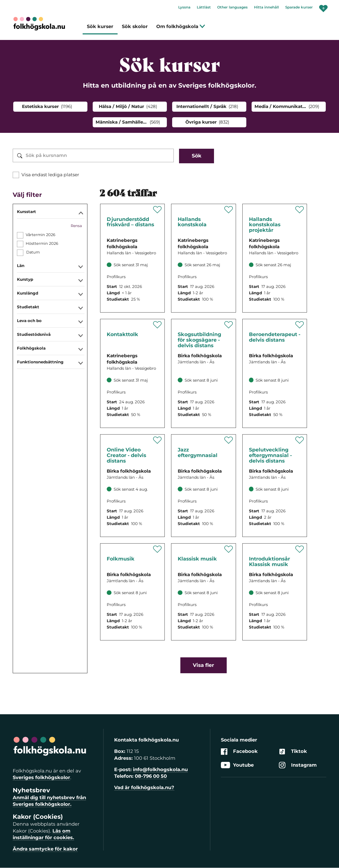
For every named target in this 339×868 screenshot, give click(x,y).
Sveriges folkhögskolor (41, 777)
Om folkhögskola (181, 26)
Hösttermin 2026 (42, 243)
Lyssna (184, 7)
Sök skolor (135, 26)
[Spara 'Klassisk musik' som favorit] (229, 549)
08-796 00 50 (151, 776)
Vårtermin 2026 (41, 235)
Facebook (239, 752)
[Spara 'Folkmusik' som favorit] (157, 549)
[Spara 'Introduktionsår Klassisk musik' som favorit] (300, 549)
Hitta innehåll (266, 7)
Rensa (76, 226)
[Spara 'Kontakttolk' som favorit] (157, 325)
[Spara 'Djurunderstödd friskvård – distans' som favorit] (157, 210)
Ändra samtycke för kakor (45, 849)
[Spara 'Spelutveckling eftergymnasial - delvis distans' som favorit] (300, 440)
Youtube (237, 765)
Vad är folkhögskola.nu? (144, 788)
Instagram (298, 765)
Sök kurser (100, 26)
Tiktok (293, 752)
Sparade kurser (299, 7)
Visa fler (203, 665)
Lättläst (204, 7)
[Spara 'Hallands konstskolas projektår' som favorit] (300, 210)
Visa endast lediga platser (50, 175)
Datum (33, 252)
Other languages (232, 7)
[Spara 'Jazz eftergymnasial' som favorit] (229, 440)
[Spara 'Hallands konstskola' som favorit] (229, 210)
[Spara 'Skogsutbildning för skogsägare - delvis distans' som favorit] (229, 325)
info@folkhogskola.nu (160, 770)
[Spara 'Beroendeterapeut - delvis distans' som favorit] (300, 325)
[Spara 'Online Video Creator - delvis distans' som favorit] (157, 440)
